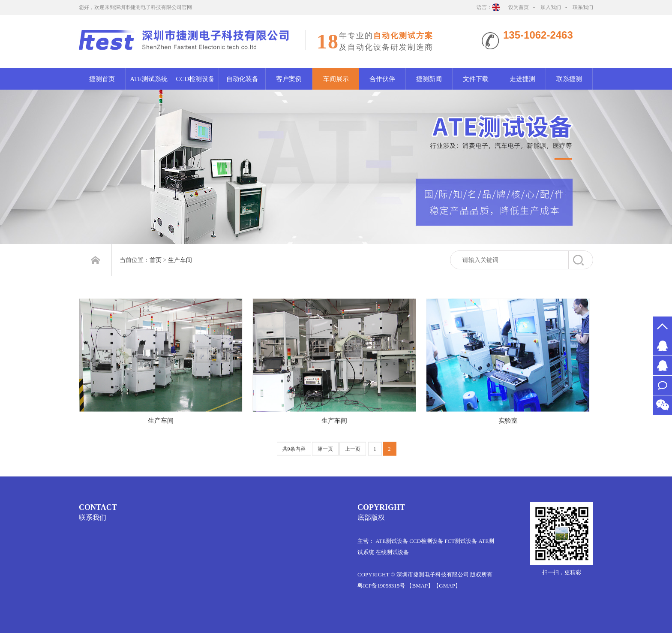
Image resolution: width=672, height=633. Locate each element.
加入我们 (551, 7)
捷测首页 (102, 79)
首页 (156, 260)
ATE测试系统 (149, 79)
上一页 (353, 454)
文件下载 (476, 79)
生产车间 (180, 260)
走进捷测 (522, 79)
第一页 (325, 454)
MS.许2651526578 (662, 346)
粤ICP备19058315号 (381, 586)
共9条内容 (294, 454)
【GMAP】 (447, 586)
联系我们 (583, 7)
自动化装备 (242, 79)
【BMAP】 (420, 586)
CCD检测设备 (196, 79)
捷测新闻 (429, 79)
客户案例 (289, 79)
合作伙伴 (382, 79)
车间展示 (336, 79)
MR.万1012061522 (662, 366)
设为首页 (519, 7)
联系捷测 (569, 79)
